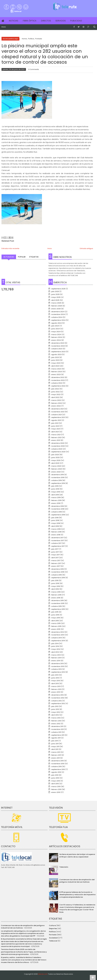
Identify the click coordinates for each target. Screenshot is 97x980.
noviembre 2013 (58, 666)
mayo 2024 (56, 332)
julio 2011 (55, 741)
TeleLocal (53, 941)
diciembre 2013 (58, 663)
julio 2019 (55, 486)
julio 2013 (55, 675)
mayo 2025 (56, 297)
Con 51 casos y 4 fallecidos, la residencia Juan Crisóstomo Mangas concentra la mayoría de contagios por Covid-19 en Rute (77, 908)
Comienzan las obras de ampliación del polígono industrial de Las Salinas (77, 881)
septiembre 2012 (58, 703)
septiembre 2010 (58, 769)
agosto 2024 (57, 323)
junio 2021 (55, 426)
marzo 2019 (56, 497)
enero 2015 (56, 629)
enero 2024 (56, 340)
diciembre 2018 (58, 506)
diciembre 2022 (58, 377)
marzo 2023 (56, 369)
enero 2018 (56, 535)
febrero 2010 (56, 789)
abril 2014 (55, 652)
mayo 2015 (56, 618)
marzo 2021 (56, 435)
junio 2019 (55, 489)
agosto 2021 (56, 420)
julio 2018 (55, 518)
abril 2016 (55, 589)
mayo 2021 (56, 429)
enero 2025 (56, 309)
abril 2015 (55, 621)
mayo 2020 (56, 460)
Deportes (53, 928)
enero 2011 (56, 758)
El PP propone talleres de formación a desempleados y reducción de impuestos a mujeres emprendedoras (77, 895)
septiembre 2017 (58, 546)
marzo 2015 (56, 623)
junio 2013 (55, 678)
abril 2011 (55, 749)
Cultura (52, 925)
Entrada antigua (86, 248)
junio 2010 (55, 778)
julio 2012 (55, 706)
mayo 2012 (56, 712)
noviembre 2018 (58, 509)
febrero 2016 (56, 595)
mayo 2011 (55, 747)
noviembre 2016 (58, 572)
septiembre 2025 (58, 289)
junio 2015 (55, 615)
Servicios (61, 21)
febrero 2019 (56, 500)
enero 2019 (56, 503)
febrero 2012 (56, 721)
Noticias (14, 21)
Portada (53, 935)
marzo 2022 (56, 400)
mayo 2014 (56, 649)
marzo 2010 (56, 787)
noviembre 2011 (58, 729)
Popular (22, 257)
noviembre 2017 (58, 540)
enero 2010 (56, 792)
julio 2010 (55, 775)
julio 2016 (55, 580)
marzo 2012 (56, 718)
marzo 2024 (56, 334)
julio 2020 (55, 455)
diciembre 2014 (58, 632)
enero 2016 (56, 598)
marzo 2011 (56, 752)
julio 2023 (55, 357)
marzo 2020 (56, 466)
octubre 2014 (57, 638)
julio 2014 (55, 644)
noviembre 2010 (58, 764)
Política (52, 932)
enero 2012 (56, 724)
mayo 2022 (56, 394)
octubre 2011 (56, 732)
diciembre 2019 (58, 475)
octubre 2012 (57, 701)
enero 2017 (56, 566)
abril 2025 (55, 300)
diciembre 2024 (58, 312)
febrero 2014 (56, 658)
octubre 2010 (57, 767)
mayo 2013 (56, 681)
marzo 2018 (56, 529)
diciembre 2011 (57, 726)
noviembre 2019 (58, 477)
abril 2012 (55, 715)
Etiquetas (34, 257)
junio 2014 (55, 646)
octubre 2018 (57, 512)
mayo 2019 (56, 492)
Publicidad (76, 21)
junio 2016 (55, 583)
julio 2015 (55, 612)
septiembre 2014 (58, 641)
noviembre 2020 (58, 446)
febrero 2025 (57, 306)
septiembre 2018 (58, 515)
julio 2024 (55, 326)
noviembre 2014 (58, 635)
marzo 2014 (56, 655)
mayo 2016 (56, 586)
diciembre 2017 (57, 538)
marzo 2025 (56, 303)
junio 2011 (55, 744)
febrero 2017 (56, 563)
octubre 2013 (57, 669)
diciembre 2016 (58, 569)
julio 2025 (55, 291)
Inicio (4, 27)
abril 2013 (55, 683)
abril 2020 (55, 463)
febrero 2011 (56, 755)
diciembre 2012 (58, 695)
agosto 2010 (56, 772)
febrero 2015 (56, 626)
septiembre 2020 (58, 452)
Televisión (64, 867)
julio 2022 (55, 389)
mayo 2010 (56, 781)
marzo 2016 (56, 592)
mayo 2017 (56, 555)
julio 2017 (55, 549)
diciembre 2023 (58, 343)
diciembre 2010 (58, 761)
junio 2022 (55, 392)
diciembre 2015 (58, 600)
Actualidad (9, 257)
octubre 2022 (57, 383)
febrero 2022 (57, 403)
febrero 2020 (57, 469)
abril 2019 (55, 495)
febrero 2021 (56, 437)
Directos (46, 21)
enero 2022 (56, 406)
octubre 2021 (57, 415)
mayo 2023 (56, 363)
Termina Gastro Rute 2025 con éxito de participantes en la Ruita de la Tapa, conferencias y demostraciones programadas (24, 952)
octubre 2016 (57, 575)
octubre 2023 (57, 349)
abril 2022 (55, 397)
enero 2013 (56, 692)
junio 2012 (55, 709)
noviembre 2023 (58, 346)
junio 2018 (55, 520)
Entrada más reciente (10, 248)
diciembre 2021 (58, 409)
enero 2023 (56, 374)
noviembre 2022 (58, 380)
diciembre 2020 (58, 443)
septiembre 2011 (58, 735)
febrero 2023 (57, 372)
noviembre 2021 (58, 412)
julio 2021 (55, 423)
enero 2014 (56, 661)
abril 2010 (55, 784)
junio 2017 (55, 552)
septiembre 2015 (58, 609)
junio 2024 (56, 329)
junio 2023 (55, 360)
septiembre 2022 (58, 386)
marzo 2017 (56, 560)
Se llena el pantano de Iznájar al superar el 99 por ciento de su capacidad (77, 856)
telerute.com (43, 974)
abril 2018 (55, 526)
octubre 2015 (57, 606)
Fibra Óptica (30, 21)
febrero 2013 (56, 689)
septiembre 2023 (58, 352)
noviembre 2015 (58, 603)
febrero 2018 (56, 532)
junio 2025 (55, 294)
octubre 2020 (57, 449)
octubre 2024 (57, 317)
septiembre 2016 (58, 578)
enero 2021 (56, 440)
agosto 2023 (56, 354)
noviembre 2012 (58, 698)
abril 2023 (55, 366)
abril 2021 (55, 432)
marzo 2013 (56, 686)
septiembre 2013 (58, 672)
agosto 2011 (56, 738)
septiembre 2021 (58, 417)
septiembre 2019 (58, 483)
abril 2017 (55, 558)
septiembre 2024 (58, 320)
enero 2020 (56, 472)
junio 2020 (55, 457)
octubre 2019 (57, 480)
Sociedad (53, 938)
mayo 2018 (56, 523)
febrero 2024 (57, 337)
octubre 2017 (56, 543)
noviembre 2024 (58, 314)
